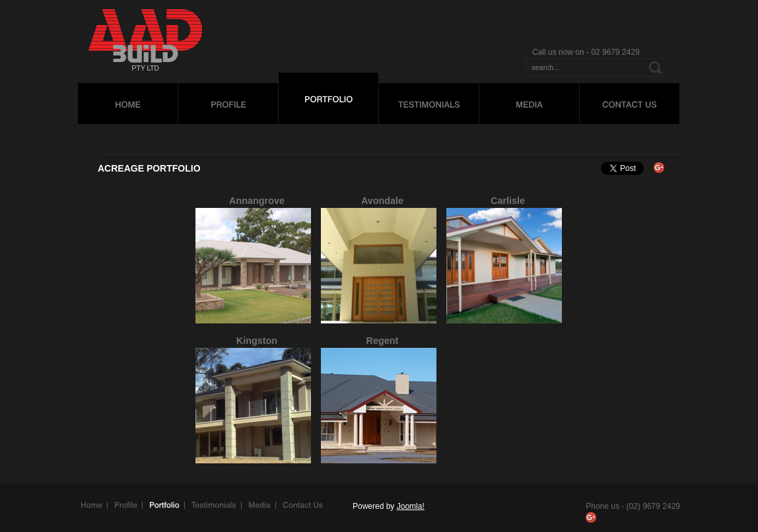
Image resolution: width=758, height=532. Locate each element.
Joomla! (411, 506)
